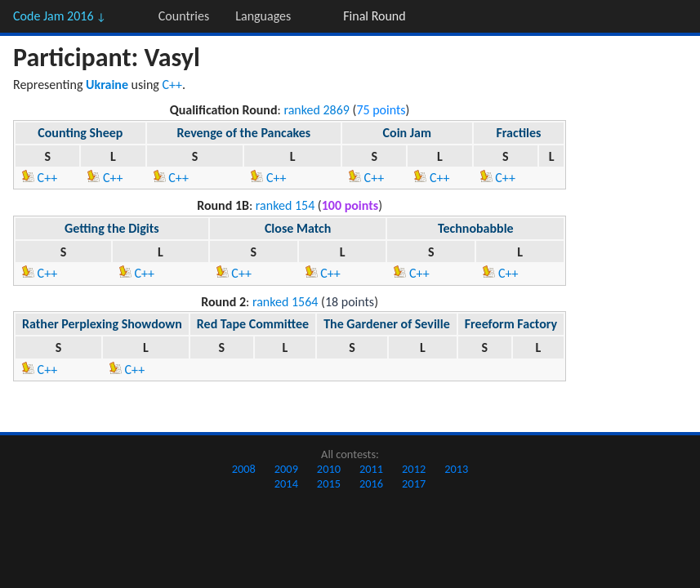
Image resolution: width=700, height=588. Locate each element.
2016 (371, 483)
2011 (371, 469)
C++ (173, 85)
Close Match (298, 228)
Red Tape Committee (253, 324)
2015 (329, 483)
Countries (184, 16)
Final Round (374, 16)
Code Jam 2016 (60, 16)
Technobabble (476, 228)
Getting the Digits (112, 228)
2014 (286, 483)
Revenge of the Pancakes (243, 133)
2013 (456, 469)
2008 (244, 469)
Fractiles (518, 133)
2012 (414, 469)
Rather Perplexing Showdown (102, 324)
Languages (263, 16)
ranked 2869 (317, 110)
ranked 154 (285, 205)
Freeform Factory (511, 324)
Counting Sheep (80, 133)
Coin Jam (407, 133)
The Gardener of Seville (387, 324)
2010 (329, 469)
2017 (414, 483)
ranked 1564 (285, 302)
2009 (286, 469)
